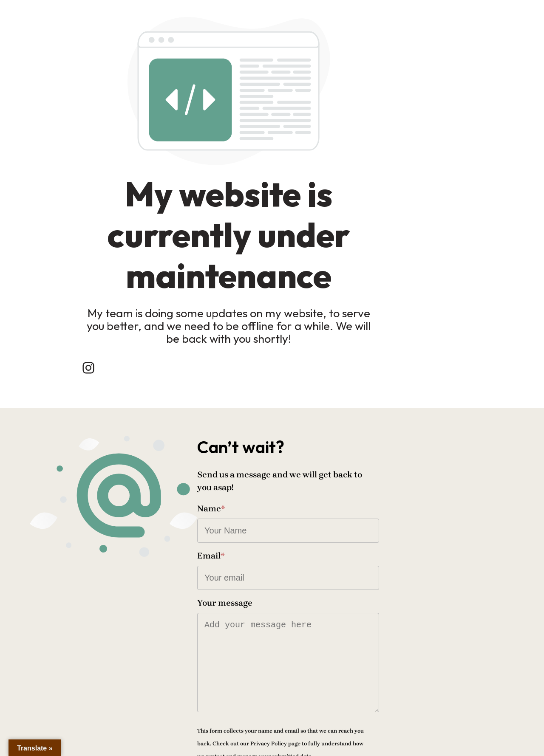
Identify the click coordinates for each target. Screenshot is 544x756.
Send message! (314, 711)
